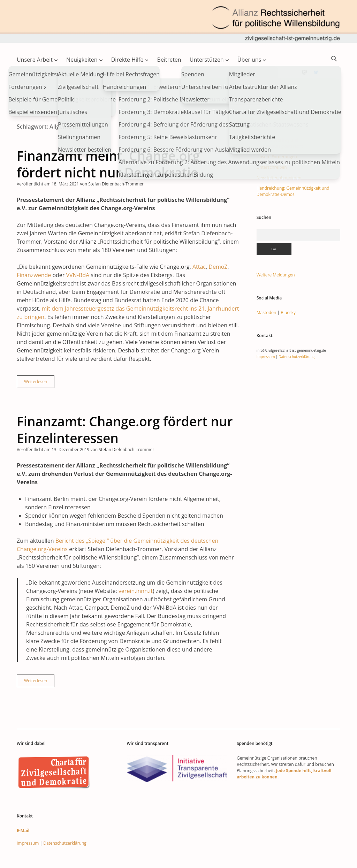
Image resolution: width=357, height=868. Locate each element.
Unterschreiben (272, 145)
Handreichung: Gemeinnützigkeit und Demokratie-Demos (293, 169)
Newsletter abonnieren (279, 155)
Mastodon (267, 290)
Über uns (249, 60)
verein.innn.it (136, 569)
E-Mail (23, 808)
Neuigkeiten (82, 60)
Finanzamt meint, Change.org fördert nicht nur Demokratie (108, 142)
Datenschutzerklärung (297, 334)
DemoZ (218, 244)
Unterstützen (207, 60)
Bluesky (288, 290)
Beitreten (169, 60)
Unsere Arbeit (35, 60)
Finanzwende (34, 253)
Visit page (178, 21)
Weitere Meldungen (276, 253)
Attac (199, 244)
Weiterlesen (39, 361)
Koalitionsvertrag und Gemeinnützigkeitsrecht (280, 121)
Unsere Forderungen (277, 134)
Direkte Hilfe (127, 60)
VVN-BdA (78, 253)
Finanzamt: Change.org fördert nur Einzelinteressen (125, 407)
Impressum (266, 334)
